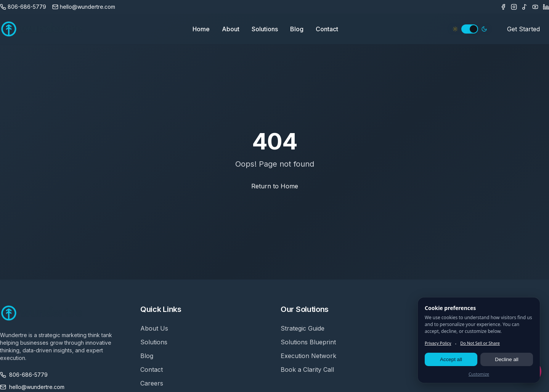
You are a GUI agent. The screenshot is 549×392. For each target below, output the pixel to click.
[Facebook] (503, 7)
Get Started (523, 29)
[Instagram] (514, 7)
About (231, 29)
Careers (152, 383)
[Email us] (84, 7)
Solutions (265, 29)
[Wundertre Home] (42, 29)
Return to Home (275, 186)
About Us (154, 328)
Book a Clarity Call (307, 370)
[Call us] (23, 7)
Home (201, 29)
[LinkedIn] (546, 7)
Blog (297, 29)
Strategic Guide (303, 328)
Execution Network (308, 356)
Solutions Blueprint (308, 342)
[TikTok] (525, 7)
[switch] (470, 29)
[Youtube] (535, 7)
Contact (327, 29)
